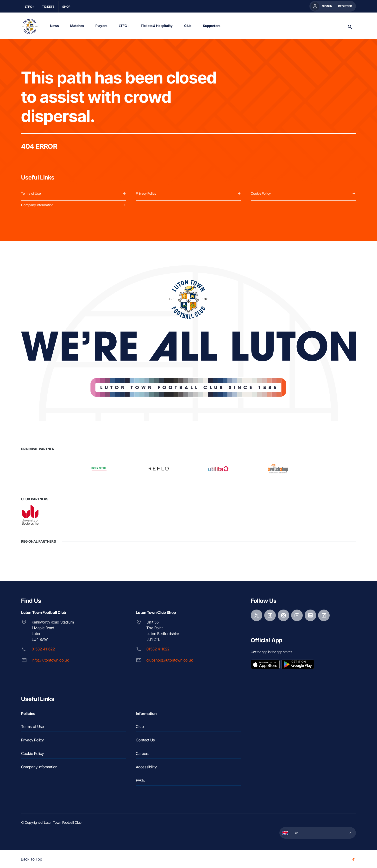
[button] (317, 832)
